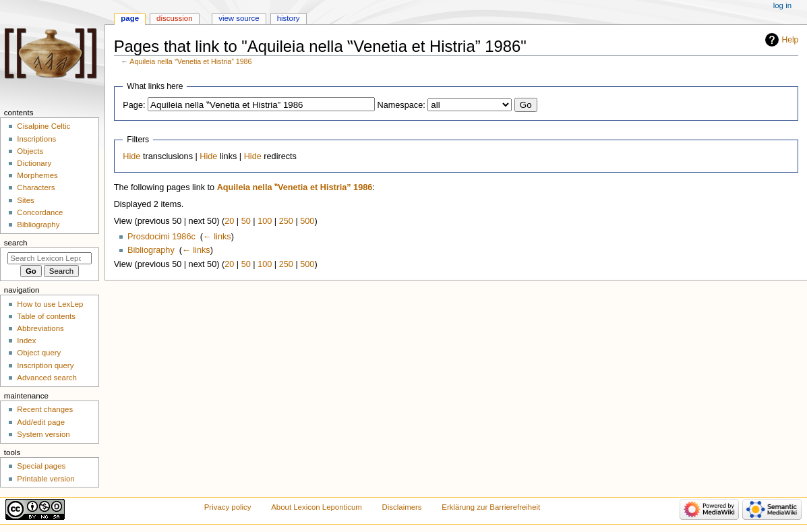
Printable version (46, 479)
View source (239, 18)
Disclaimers (402, 507)
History (289, 18)
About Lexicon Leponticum (317, 507)
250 (286, 221)
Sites (25, 200)
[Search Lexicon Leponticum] (50, 258)
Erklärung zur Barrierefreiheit (491, 507)
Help (790, 40)
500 (307, 221)
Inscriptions (36, 139)
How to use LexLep (50, 304)
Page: (134, 105)
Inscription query (45, 365)
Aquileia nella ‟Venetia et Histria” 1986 (190, 61)
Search (16, 243)
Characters (36, 187)
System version (43, 434)
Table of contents (46, 316)
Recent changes (45, 409)
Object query (39, 353)
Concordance (40, 212)
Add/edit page (41, 422)
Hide (131, 156)
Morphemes (37, 175)
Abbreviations (40, 328)
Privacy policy (228, 507)
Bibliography (151, 250)
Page (130, 18)
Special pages (41, 466)
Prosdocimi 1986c (161, 237)
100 (265, 221)
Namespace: (401, 105)
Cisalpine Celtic (43, 126)
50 (246, 221)
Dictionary (34, 163)
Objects (30, 151)
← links (217, 237)
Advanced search (47, 378)
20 (229, 221)
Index (26, 341)
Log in (782, 5)
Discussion (174, 18)
